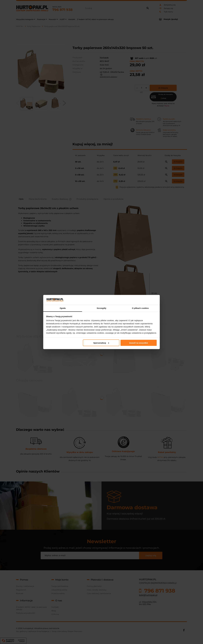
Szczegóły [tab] (101, 308)
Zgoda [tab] (63, 308)
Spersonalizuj (101, 343)
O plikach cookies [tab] (140, 308)
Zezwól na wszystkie (139, 343)
